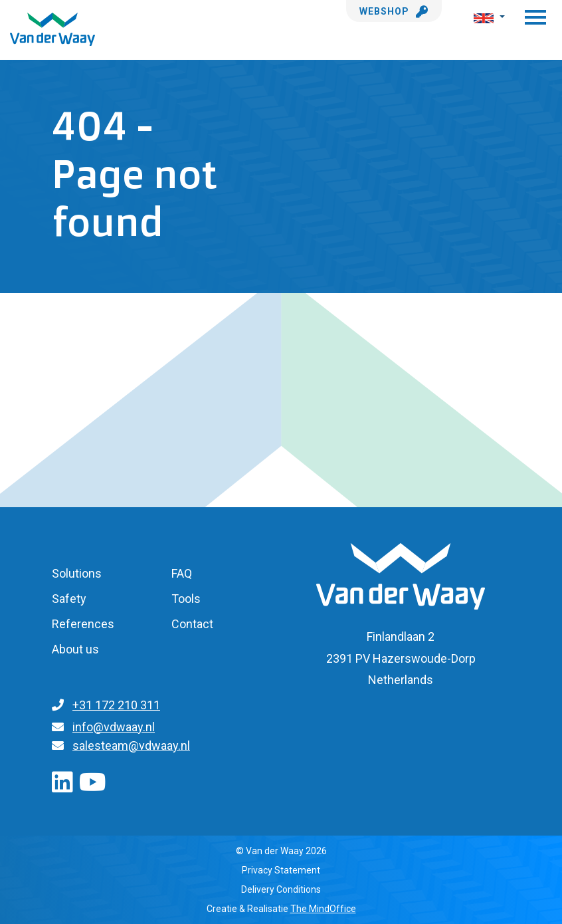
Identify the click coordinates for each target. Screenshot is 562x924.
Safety (69, 599)
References (83, 624)
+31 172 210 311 (116, 705)
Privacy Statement (281, 870)
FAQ (182, 573)
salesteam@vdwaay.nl (131, 746)
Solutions (77, 573)
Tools (186, 599)
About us (75, 649)
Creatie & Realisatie (281, 909)
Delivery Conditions (281, 889)
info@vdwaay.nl (114, 727)
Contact (192, 624)
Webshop (394, 11)
